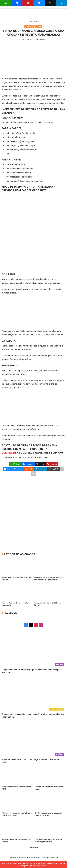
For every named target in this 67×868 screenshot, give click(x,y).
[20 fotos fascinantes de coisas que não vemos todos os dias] (50, 802)
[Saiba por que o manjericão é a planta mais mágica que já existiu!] (17, 802)
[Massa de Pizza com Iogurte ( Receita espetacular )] (17, 592)
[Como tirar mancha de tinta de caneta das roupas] (50, 776)
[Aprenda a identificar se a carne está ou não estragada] (17, 566)
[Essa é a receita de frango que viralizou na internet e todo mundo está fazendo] (50, 566)
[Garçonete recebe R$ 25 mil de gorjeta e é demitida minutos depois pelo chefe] (33, 649)
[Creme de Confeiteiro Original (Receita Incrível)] (50, 592)
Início (30, 21)
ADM (25, 40)
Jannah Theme (6, 863)
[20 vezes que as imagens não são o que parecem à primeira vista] (50, 828)
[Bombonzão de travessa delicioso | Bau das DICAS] (17, 776)
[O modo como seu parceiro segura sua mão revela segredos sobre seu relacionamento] (33, 694)
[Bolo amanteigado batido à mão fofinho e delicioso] (17, 828)
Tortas (38, 26)
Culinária (36, 21)
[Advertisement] (33, 61)
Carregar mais (33, 848)
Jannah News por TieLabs (50, 858)
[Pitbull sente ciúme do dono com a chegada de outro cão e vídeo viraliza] (33, 739)
